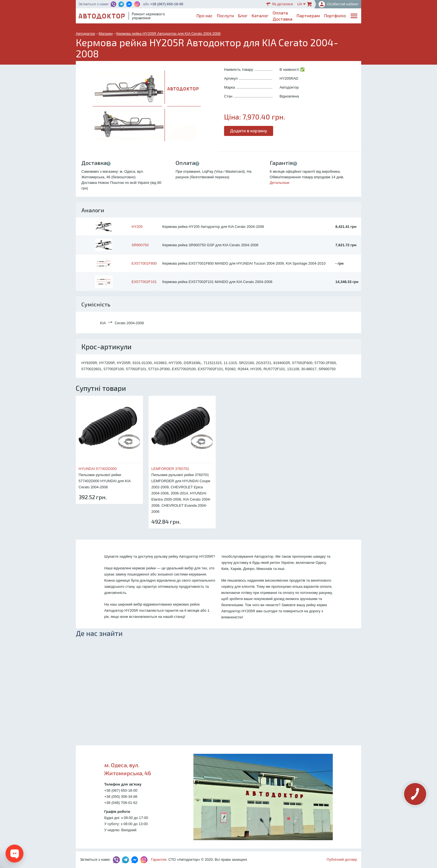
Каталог (260, 15)
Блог (243, 15)
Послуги (225, 15)
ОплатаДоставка (282, 16)
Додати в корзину (249, 131)
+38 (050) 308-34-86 (121, 797)
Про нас (205, 15)
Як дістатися (280, 4)
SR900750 (140, 245)
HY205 (137, 227)
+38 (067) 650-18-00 (167, 4)
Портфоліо (335, 15)
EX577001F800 (144, 263)
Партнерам (308, 15)
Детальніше (280, 183)
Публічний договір (342, 860)
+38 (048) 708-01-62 (121, 803)
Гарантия (159, 860)
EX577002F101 (144, 282)
